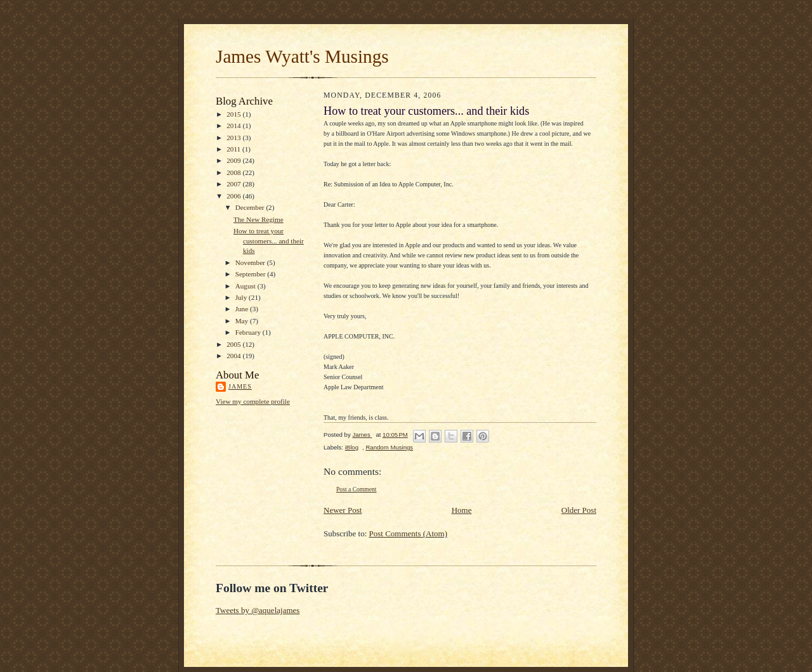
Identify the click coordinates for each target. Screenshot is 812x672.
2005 (234, 344)
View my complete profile (253, 401)
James (240, 386)
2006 (234, 196)
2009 (234, 160)
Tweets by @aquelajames (258, 610)
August (246, 286)
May (243, 321)
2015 (234, 114)
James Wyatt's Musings (302, 56)
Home (462, 510)
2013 (234, 138)
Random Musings (389, 447)
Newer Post (343, 510)
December (251, 207)
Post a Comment (357, 489)
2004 (234, 356)
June (243, 309)
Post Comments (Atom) (409, 533)
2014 (234, 126)
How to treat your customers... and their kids (269, 241)
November (251, 262)
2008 (234, 172)
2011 (234, 149)
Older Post (579, 510)
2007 (234, 184)
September (252, 274)
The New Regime (259, 219)
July (242, 297)
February (249, 332)
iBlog (352, 447)
